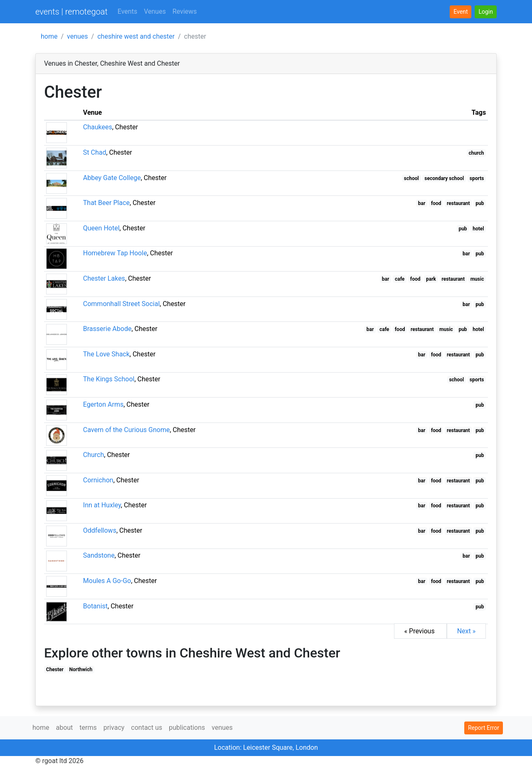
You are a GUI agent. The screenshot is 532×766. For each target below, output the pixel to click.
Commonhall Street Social (122, 304)
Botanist (95, 606)
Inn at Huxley (102, 505)
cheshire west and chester (136, 36)
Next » (467, 631)
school (411, 178)
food (436, 203)
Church (94, 455)
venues (78, 36)
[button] (486, 12)
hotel (478, 229)
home (49, 36)
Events (127, 11)
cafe (400, 279)
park (431, 279)
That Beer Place (106, 203)
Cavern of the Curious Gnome (127, 430)
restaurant (458, 203)
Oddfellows (100, 530)
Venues (155, 11)
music (477, 279)
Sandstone (99, 555)
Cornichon (98, 480)
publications (187, 728)
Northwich (81, 670)
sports (477, 178)
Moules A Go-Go (107, 581)
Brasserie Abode (107, 329)
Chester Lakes (104, 278)
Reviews (185, 11)
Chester (55, 670)
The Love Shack (106, 354)
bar (422, 203)
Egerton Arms (103, 404)
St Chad (95, 152)
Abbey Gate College (112, 178)
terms (88, 728)
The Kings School (109, 379)
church (476, 153)
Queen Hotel (101, 228)
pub (480, 203)
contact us (147, 728)
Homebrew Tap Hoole (115, 253)
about (64, 728)
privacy (114, 728)
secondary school (444, 178)
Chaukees (98, 127)
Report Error (484, 728)
